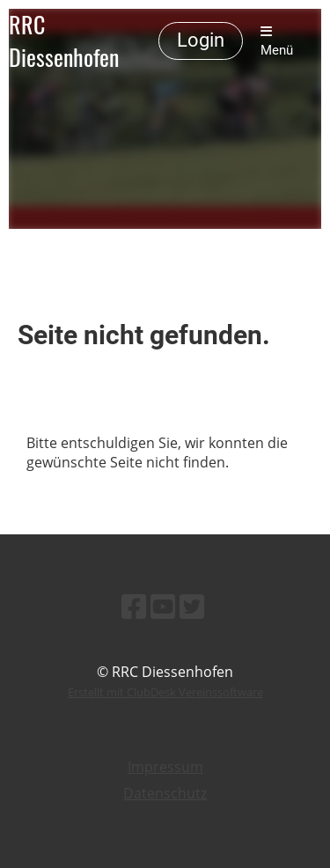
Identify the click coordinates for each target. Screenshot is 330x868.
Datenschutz (165, 793)
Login (201, 40)
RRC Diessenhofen (64, 41)
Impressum (165, 767)
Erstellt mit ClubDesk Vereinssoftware (165, 692)
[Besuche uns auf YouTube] (163, 606)
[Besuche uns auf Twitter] (192, 606)
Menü (277, 41)
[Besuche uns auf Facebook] (134, 606)
